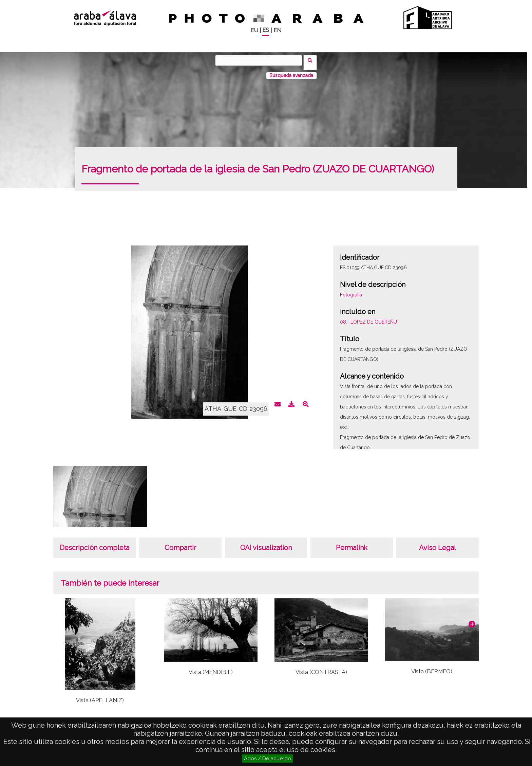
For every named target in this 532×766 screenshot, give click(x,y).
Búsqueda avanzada (291, 71)
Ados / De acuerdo (268, 759)
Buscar (312, 60)
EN (277, 30)
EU (254, 30)
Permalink (352, 543)
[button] (472, 620)
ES (266, 30)
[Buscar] (261, 60)
